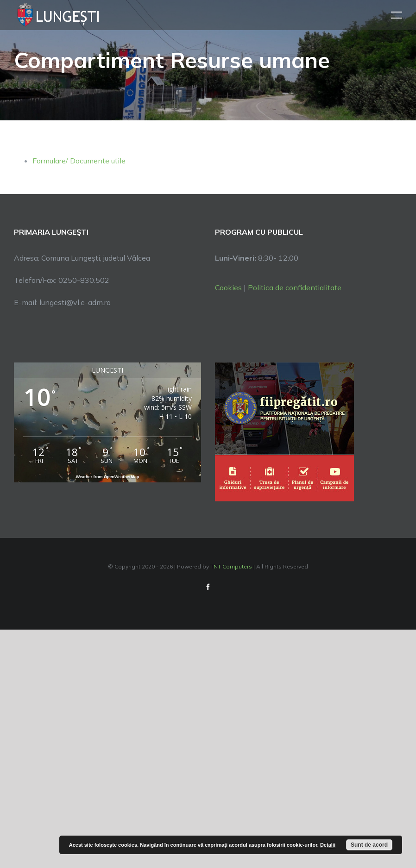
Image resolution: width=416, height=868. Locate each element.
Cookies (228, 287)
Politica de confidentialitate (295, 287)
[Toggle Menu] (397, 15)
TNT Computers (231, 566)
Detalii (328, 845)
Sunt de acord (369, 845)
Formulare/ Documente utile (79, 161)
